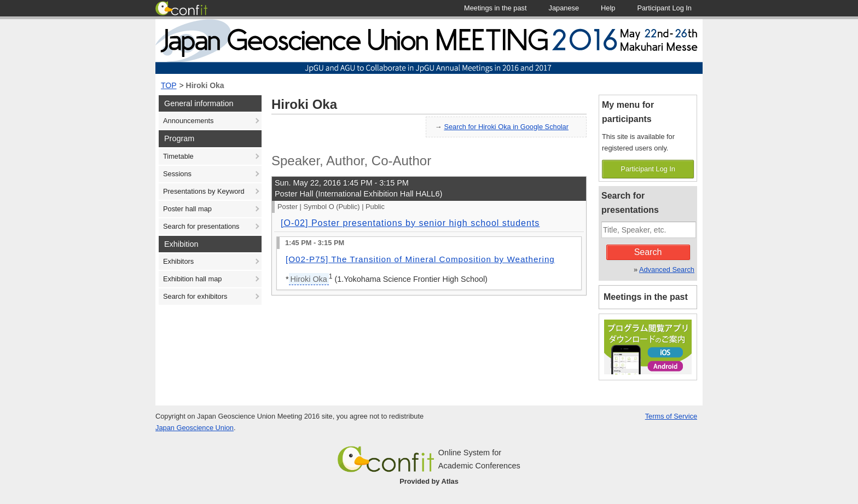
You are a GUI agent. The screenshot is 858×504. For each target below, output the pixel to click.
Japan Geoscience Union (195, 428)
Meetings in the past (646, 297)
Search (648, 252)
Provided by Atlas (429, 481)
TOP (169, 85)
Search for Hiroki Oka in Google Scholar (506, 127)
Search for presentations (201, 226)
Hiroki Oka (205, 85)
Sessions (177, 174)
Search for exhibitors (195, 296)
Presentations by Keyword (204, 191)
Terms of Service (671, 416)
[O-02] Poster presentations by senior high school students (410, 223)
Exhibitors (178, 261)
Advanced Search (667, 270)
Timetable (178, 156)
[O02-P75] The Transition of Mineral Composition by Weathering (420, 259)
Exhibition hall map (192, 279)
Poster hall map (187, 209)
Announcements (188, 121)
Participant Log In (648, 169)
